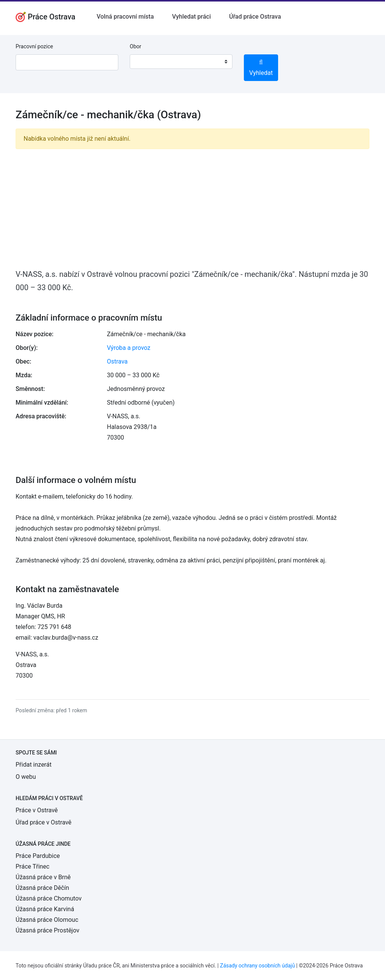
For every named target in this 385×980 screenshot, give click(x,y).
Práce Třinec (33, 866)
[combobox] (181, 62)
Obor (135, 46)
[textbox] (145, 62)
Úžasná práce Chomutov (49, 898)
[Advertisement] (192, 208)
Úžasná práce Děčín (42, 888)
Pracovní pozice (34, 46)
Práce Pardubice (38, 856)
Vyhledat (261, 68)
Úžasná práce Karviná (45, 909)
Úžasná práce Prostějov (47, 930)
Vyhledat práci (191, 17)
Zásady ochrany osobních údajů (257, 966)
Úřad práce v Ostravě (44, 822)
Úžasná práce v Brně (43, 877)
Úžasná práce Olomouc (47, 920)
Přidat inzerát (33, 765)
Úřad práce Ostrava (255, 17)
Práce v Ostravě (37, 810)
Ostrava (117, 361)
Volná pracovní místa (125, 17)
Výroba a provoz (129, 348)
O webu (26, 777)
